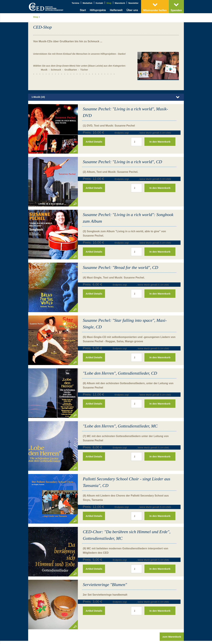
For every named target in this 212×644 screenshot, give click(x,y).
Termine (76, 3)
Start (83, 10)
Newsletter (133, 3)
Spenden (176, 10)
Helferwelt (116, 10)
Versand (134, 124)
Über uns (132, 10)
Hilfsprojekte (98, 10)
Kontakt (99, 3)
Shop (109, 3)
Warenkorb (120, 3)
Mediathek (88, 3)
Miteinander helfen (155, 10)
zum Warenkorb (172, 628)
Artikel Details (94, 133)
